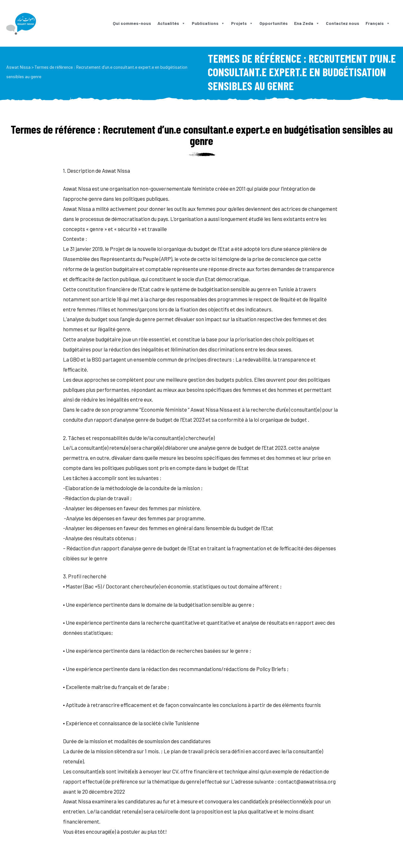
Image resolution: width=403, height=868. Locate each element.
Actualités (171, 23)
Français (378, 23)
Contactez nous (343, 23)
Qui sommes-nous (132, 23)
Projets (242, 23)
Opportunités (274, 23)
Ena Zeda (307, 23)
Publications (208, 23)
